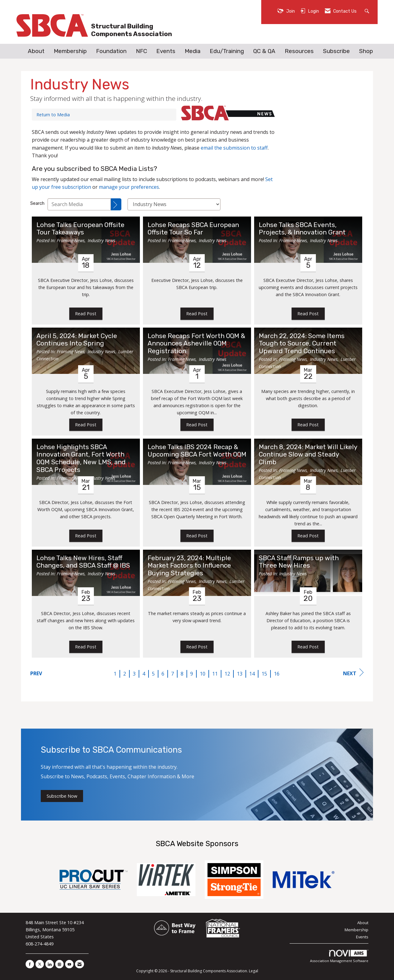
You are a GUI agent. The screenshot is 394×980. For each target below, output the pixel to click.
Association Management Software (339, 956)
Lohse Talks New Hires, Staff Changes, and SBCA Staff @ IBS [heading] (83, 562)
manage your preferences (129, 187)
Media (193, 51)
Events (166, 51)
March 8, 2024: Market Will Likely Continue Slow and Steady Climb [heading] (308, 455)
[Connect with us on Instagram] (59, 964)
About (36, 51)
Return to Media (53, 115)
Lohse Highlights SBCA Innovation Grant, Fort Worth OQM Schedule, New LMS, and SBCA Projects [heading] (81, 459)
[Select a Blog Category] (174, 204)
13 (240, 674)
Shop (366, 51)
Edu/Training (227, 51)
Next (353, 673)
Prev (36, 673)
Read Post (86, 314)
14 (252, 674)
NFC (141, 51)
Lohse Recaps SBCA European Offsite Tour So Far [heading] (193, 229)
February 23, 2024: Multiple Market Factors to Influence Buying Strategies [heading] (189, 566)
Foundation (111, 51)
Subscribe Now (62, 796)
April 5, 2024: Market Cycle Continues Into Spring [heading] (77, 340)
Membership (70, 51)
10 (203, 674)
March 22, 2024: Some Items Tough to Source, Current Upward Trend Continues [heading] (302, 344)
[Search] (116, 204)
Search (37, 203)
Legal (254, 971)
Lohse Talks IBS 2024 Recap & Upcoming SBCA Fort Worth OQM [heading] (197, 451)
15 (264, 674)
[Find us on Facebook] (30, 964)
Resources (299, 51)
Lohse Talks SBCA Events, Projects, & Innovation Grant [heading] (302, 229)
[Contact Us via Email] (80, 964)
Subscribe (336, 51)
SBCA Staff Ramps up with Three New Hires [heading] (299, 562)
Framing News (71, 240)
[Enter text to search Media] (79, 204)
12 (227, 674)
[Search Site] (368, 11)
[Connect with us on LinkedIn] (50, 964)
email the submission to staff (234, 148)
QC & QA (264, 51)
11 (215, 674)
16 (277, 674)
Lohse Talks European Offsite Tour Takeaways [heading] (80, 229)
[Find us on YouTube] (69, 964)
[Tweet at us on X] (40, 964)
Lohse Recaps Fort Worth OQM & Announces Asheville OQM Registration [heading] (196, 344)
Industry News (101, 240)
